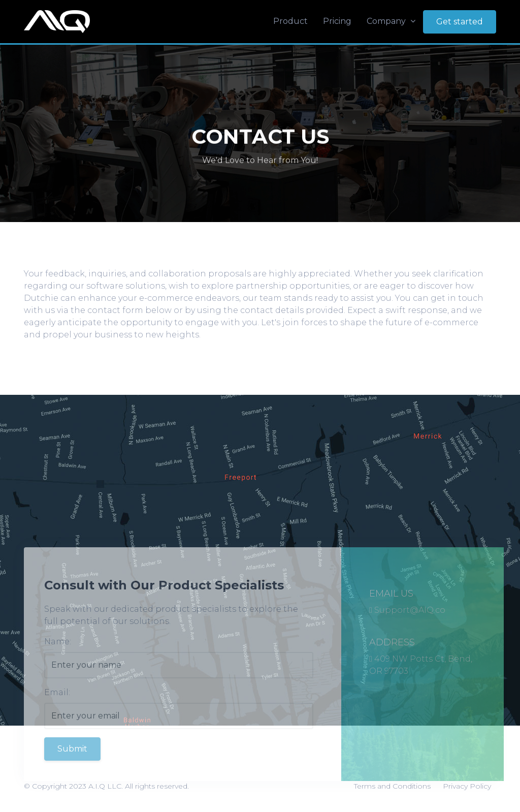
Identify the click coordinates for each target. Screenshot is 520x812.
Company (391, 21)
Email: (57, 709)
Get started (460, 22)
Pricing (337, 21)
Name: (58, 658)
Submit (72, 765)
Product (290, 21)
